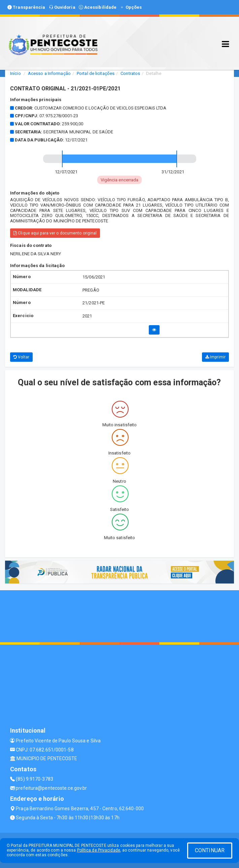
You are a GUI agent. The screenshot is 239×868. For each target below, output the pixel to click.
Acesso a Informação (49, 73)
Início (15, 73)
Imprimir (215, 357)
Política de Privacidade (99, 850)
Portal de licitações (96, 73)
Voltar (21, 357)
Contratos (130, 73)
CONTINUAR (210, 850)
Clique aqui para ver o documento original (55, 233)
